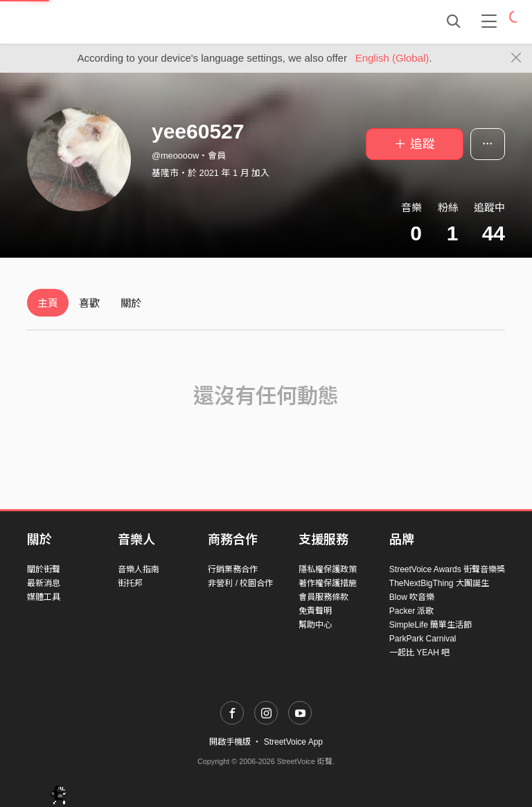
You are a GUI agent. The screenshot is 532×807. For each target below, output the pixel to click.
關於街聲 (44, 569)
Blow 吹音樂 (412, 597)
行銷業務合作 (233, 569)
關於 (131, 303)
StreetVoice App (293, 742)
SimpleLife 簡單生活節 (431, 625)
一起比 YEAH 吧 (419, 653)
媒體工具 (44, 597)
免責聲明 (315, 611)
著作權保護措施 (328, 583)
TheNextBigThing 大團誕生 (439, 583)
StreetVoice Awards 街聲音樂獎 (447, 569)
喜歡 (89, 303)
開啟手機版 (230, 742)
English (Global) (392, 58)
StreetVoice (84, 21)
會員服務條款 (323, 597)
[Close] (516, 58)
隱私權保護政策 (328, 569)
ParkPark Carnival (423, 639)
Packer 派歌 (412, 611)
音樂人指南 (139, 569)
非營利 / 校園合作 (240, 583)
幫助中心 (315, 625)
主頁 (48, 303)
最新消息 (44, 583)
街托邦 (130, 583)
